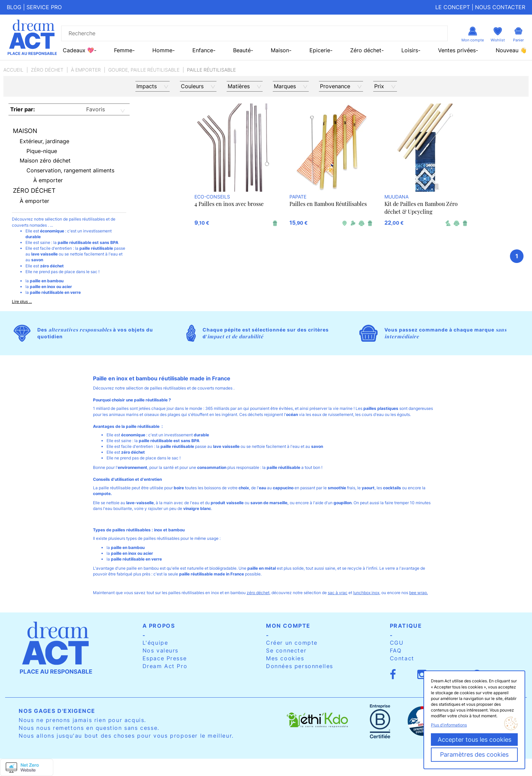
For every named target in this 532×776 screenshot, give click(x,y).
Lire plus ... (22, 301)
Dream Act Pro (165, 666)
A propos (159, 626)
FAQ (396, 650)
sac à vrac (338, 593)
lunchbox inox (366, 593)
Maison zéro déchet (45, 160)
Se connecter (286, 650)
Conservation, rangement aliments (70, 170)
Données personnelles (300, 666)
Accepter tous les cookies (474, 740)
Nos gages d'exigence (57, 711)
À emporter (86, 70)
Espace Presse (165, 658)
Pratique (406, 626)
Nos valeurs (161, 650)
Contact (402, 658)
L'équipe (155, 643)
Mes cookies (285, 658)
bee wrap (418, 593)
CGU (397, 643)
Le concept (453, 7)
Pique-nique (42, 151)
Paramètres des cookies (474, 754)
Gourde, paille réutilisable (144, 70)
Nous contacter (500, 7)
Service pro (44, 7)
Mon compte (288, 626)
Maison (25, 131)
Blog (14, 7)
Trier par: (23, 109)
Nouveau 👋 (511, 50)
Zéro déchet (47, 70)
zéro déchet (258, 593)
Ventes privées (457, 50)
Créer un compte (292, 643)
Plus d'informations (449, 725)
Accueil (13, 70)
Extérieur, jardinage (44, 141)
